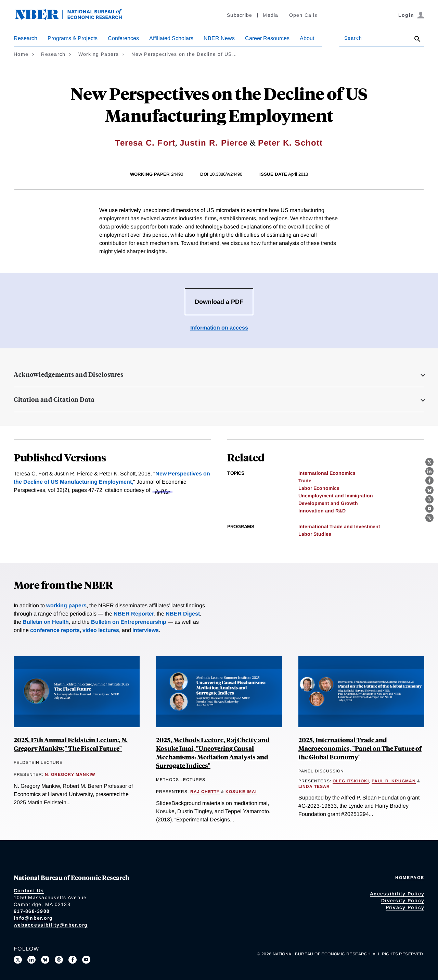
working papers (66, 605)
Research (25, 38)
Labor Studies (315, 534)
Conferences (123, 38)
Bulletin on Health (46, 622)
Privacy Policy (405, 907)
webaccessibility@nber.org (51, 925)
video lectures (101, 630)
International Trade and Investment (339, 526)
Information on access (219, 328)
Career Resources (267, 38)
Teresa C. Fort (145, 143)
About (307, 38)
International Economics (327, 473)
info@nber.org (33, 918)
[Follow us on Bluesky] (45, 960)
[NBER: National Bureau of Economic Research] (74, 18)
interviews (146, 630)
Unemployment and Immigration (336, 496)
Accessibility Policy (397, 894)
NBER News (219, 38)
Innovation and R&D (322, 511)
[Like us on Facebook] (73, 960)
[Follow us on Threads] (59, 960)
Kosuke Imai (241, 792)
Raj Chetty (205, 792)
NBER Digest (183, 614)
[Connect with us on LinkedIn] (31, 960)
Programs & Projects (73, 38)
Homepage (410, 878)
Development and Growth (328, 503)
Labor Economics (319, 488)
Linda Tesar (314, 786)
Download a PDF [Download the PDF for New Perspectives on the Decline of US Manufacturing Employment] (219, 302)
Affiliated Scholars (171, 38)
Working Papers (99, 54)
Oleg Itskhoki (351, 781)
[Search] (417, 40)
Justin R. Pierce (214, 143)
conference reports (55, 630)
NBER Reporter (134, 614)
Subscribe (240, 15)
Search (353, 38)
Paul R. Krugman (394, 781)
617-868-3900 (32, 911)
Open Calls (303, 15)
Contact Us (29, 891)
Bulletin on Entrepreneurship (129, 622)
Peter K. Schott (291, 143)
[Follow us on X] (18, 960)
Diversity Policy (403, 901)
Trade (305, 481)
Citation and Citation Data (54, 399)
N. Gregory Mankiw (70, 774)
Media (270, 15)
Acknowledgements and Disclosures (68, 374)
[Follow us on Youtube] (86, 960)
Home (21, 54)
